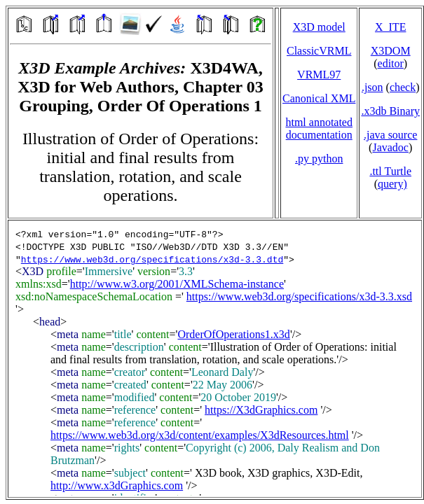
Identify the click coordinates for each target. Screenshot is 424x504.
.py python (319, 159)
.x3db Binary (390, 111)
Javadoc (390, 147)
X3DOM (391, 51)
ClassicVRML (319, 51)
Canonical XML (319, 98)
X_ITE (390, 27)
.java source (390, 135)
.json (372, 87)
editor (391, 63)
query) (392, 184)
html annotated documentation (319, 128)
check (403, 87)
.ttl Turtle (390, 171)
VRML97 (319, 75)
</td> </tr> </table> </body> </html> (215, 359)
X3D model (319, 27)
